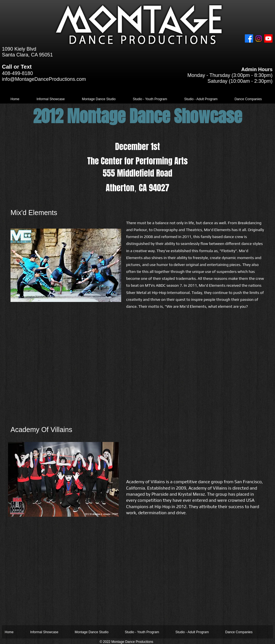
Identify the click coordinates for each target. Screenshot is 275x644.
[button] (51, 99)
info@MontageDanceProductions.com (44, 79)
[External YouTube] (195, 369)
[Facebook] (249, 38)
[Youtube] (268, 38)
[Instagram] (259, 38)
